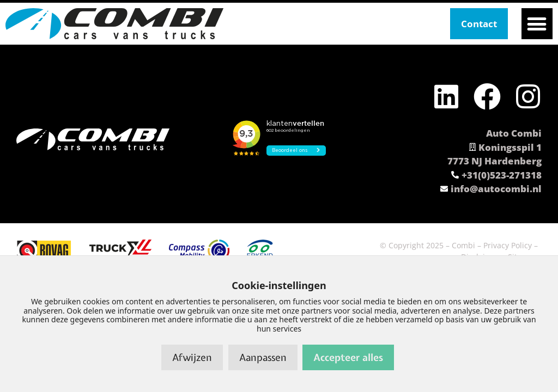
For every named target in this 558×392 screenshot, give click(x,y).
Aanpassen (263, 357)
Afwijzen (192, 357)
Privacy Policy (508, 245)
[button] (537, 24)
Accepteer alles (348, 357)
